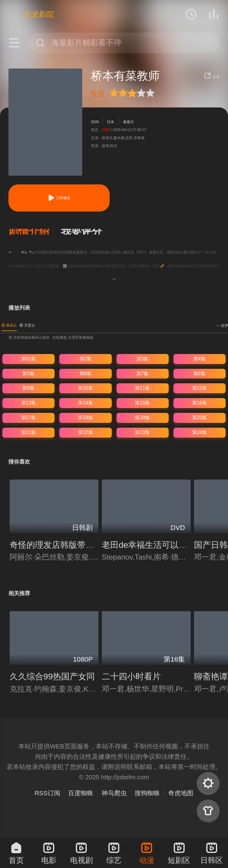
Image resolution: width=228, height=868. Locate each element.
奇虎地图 (181, 793)
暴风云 (9, 325)
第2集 (86, 359)
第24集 (200, 432)
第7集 (143, 373)
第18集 (85, 418)
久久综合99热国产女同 (52, 676)
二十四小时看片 (131, 676)
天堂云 (27, 325)
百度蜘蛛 (81, 793)
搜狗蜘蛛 (147, 793)
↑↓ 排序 (222, 326)
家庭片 (129, 122)
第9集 (28, 388)
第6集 (86, 373)
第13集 (28, 403)
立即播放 (59, 198)
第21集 (28, 432)
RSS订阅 (47, 793)
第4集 (200, 359)
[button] (35, 232)
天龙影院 (38, 14)
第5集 (28, 373)
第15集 (142, 403)
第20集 (200, 418)
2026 (95, 122)
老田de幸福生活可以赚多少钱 (157, 545)
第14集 (85, 403)
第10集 (85, 388)
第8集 (200, 373)
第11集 (142, 388)
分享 (212, 77)
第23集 (142, 432)
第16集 (200, 403)
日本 (111, 122)
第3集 (143, 359)
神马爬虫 (114, 793)
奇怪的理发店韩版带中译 (56, 545)
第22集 (85, 432)
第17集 (28, 418)
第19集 (142, 418)
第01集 (28, 359)
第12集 (200, 388)
